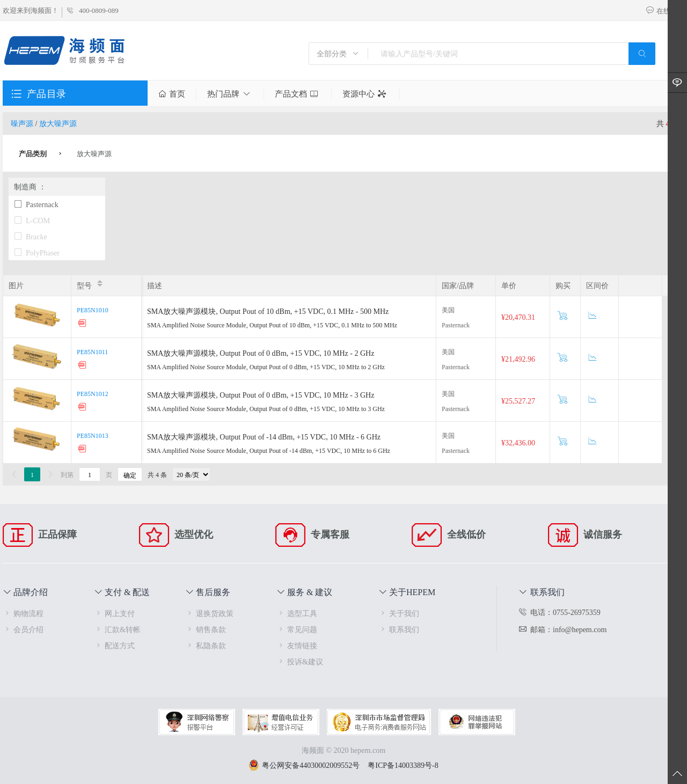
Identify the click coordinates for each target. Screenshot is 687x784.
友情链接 (297, 645)
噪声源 (22, 123)
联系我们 (399, 629)
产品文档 (298, 94)
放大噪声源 (58, 123)
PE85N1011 (92, 351)
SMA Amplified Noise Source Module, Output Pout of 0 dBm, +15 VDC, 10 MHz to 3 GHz (266, 408)
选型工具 (297, 613)
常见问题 (297, 629)
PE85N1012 (93, 393)
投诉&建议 (300, 661)
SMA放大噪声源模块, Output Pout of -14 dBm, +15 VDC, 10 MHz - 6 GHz (264, 437)
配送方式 (114, 645)
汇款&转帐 (117, 629)
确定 (130, 475)
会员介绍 (23, 629)
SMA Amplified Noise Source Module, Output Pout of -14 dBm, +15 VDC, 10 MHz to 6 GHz (269, 450)
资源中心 (366, 94)
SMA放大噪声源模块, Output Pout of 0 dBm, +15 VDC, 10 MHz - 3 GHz (261, 395)
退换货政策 (209, 613)
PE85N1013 (93, 435)
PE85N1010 (93, 310)
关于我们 (399, 613)
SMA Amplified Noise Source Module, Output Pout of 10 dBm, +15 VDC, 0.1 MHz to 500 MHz (272, 325)
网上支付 (114, 613)
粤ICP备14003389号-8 (403, 765)
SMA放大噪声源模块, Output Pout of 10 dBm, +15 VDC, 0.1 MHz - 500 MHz (268, 311)
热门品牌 (230, 94)
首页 (172, 94)
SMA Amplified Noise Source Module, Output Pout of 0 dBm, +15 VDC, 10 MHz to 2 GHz (266, 367)
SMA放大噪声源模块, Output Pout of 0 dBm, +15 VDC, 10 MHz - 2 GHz (261, 353)
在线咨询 (665, 11)
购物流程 (23, 613)
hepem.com (368, 750)
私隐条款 (206, 645)
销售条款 (206, 629)
